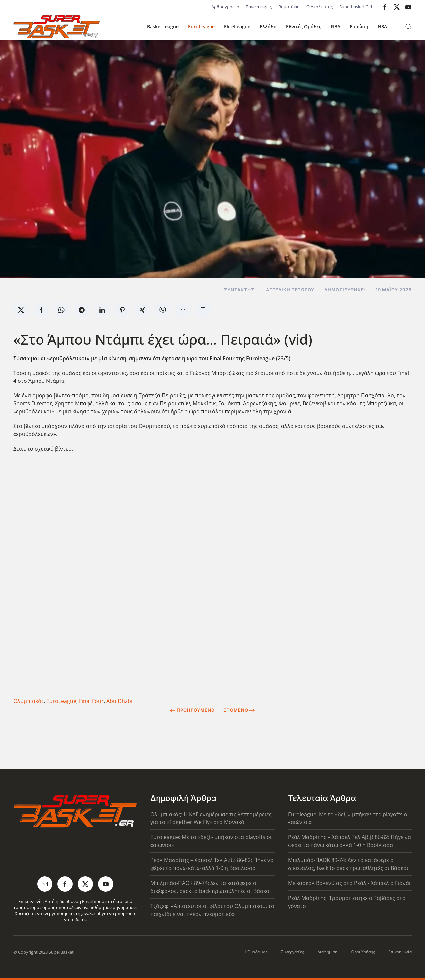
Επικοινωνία (400, 952)
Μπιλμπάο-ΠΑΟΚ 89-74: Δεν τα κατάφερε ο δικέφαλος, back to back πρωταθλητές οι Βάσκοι (211, 887)
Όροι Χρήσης (363, 952)
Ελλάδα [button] (268, 26)
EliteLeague (237, 26)
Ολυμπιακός (29, 701)
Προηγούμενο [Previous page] (192, 710)
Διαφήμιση (328, 952)
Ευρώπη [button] (359, 26)
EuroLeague (201, 26)
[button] (408, 27)
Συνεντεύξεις (259, 7)
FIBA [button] (336, 26)
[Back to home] (56, 27)
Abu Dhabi (119, 701)
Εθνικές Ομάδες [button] (304, 26)
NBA (382, 26)
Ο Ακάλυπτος (320, 7)
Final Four (91, 701)
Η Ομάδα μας (255, 952)
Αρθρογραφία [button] (225, 7)
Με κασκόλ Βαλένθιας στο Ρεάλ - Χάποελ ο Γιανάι (349, 883)
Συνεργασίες (293, 952)
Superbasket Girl (356, 7)
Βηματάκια (289, 7)
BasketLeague (163, 26)
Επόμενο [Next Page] (239, 710)
